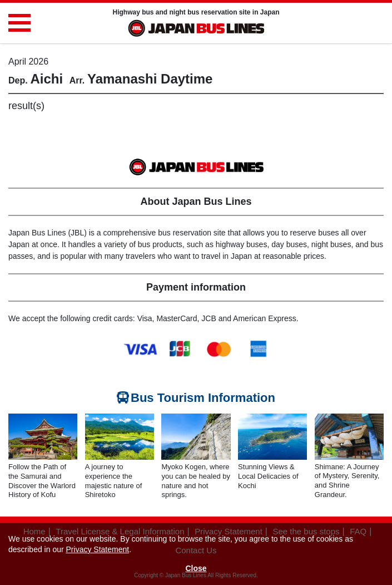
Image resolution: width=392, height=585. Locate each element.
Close (196, 568)
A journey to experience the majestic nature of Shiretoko (114, 481)
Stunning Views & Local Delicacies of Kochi (268, 476)
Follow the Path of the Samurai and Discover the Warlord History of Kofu (42, 481)
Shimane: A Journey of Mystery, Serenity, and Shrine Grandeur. (347, 481)
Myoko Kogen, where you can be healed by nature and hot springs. (196, 481)
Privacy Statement (98, 549)
